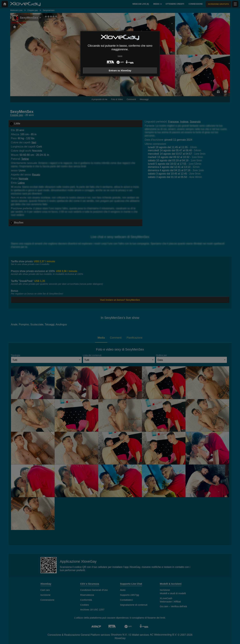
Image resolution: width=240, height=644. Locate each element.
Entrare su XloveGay (120, 71)
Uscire (120, 56)
